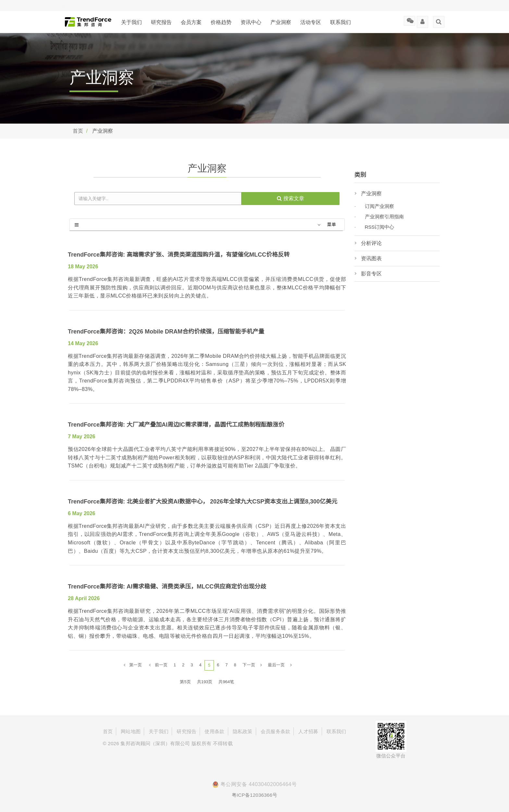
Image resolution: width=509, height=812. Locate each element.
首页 (78, 131)
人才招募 (308, 731)
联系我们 (341, 22)
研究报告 (161, 22)
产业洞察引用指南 (384, 217)
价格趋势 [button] (221, 22)
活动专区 (311, 22)
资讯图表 (371, 258)
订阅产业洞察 (379, 206)
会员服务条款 (276, 731)
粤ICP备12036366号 (255, 795)
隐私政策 (243, 731)
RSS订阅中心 (380, 227)
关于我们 (131, 22)
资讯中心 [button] (251, 22)
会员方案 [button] (191, 22)
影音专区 (371, 274)
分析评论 (371, 243)
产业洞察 (371, 194)
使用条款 (214, 731)
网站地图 (131, 731)
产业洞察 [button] (281, 22)
